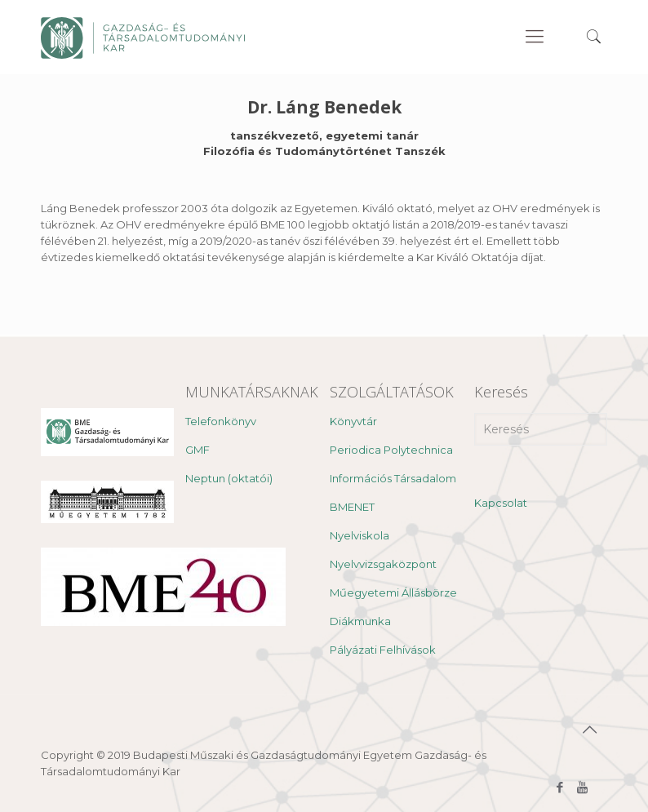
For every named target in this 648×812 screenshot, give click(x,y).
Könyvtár (353, 421)
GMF (198, 450)
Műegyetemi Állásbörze (393, 592)
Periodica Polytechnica (391, 450)
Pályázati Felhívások (383, 650)
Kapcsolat (501, 503)
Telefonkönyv (221, 421)
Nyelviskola (360, 535)
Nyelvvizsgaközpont (383, 564)
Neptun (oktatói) (229, 478)
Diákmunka (360, 621)
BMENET (352, 507)
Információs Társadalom (393, 478)
